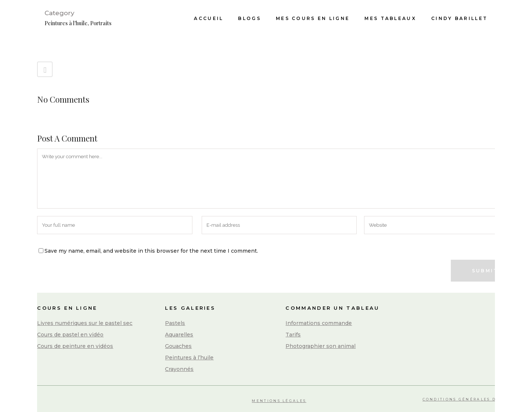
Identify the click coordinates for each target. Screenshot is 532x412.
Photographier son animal (320, 346)
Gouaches (178, 346)
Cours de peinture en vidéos (75, 346)
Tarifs (293, 335)
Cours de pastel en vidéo (70, 335)
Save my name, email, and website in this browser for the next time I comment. (151, 251)
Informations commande (319, 323)
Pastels (175, 323)
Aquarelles (179, 335)
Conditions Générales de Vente (471, 399)
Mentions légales (279, 401)
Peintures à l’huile (189, 358)
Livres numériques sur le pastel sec (85, 323)
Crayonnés (179, 369)
